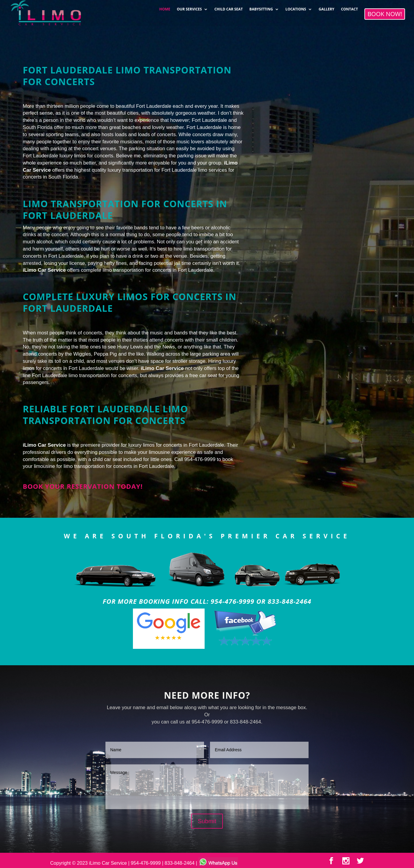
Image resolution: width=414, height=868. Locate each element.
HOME (165, 7)
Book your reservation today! (83, 486)
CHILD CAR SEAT (229, 7)
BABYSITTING (261, 7)
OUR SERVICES (189, 7)
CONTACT (349, 7)
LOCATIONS (296, 7)
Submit (207, 821)
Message (207, 787)
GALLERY (327, 7)
